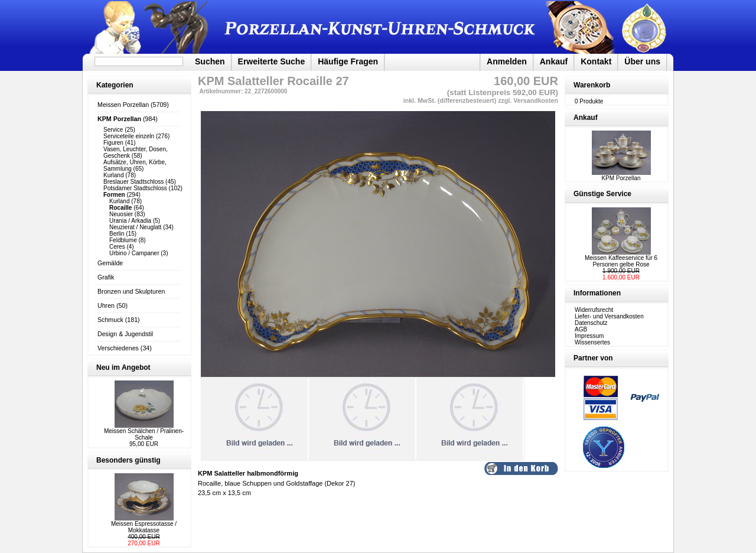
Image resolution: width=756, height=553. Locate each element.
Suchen (210, 61)
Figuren (113, 143)
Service (113, 130)
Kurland (113, 175)
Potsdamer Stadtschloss (135, 188)
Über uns (642, 61)
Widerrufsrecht (594, 310)
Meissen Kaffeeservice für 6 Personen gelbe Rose (621, 261)
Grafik (106, 277)
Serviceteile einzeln (129, 136)
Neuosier (121, 214)
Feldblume (123, 240)
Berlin (117, 234)
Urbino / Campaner (134, 253)
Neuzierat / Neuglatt (135, 227)
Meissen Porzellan (123, 105)
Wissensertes (592, 342)
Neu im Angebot (123, 367)
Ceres (117, 247)
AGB (581, 329)
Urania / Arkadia (130, 221)
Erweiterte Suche (272, 61)
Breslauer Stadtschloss (133, 182)
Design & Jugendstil (125, 334)
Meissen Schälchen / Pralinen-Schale (144, 434)
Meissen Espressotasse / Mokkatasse (144, 527)
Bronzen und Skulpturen (131, 291)
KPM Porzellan (621, 175)
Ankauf (554, 61)
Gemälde (110, 263)
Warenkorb (592, 85)
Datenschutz (591, 323)
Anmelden (507, 61)
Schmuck (110, 320)
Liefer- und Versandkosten (609, 316)
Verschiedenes (118, 348)
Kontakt (596, 61)
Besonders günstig (128, 460)
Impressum (589, 336)
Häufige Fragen (348, 61)
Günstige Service (602, 194)
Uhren (106, 305)
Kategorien (115, 85)
